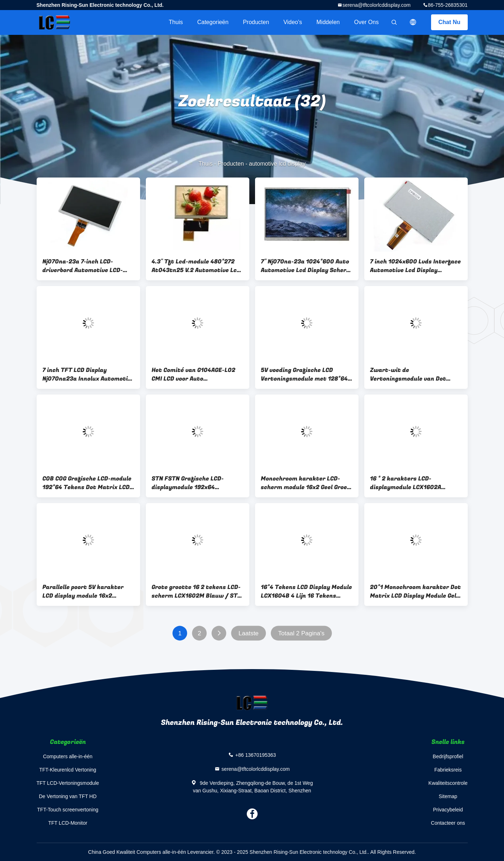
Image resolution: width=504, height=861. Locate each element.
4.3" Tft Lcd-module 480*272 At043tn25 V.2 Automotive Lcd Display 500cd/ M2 (196, 266)
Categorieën (213, 22)
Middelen (328, 22)
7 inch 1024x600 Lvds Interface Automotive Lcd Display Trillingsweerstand (415, 266)
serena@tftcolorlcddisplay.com (376, 5)
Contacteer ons (448, 823)
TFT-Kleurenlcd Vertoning (68, 770)
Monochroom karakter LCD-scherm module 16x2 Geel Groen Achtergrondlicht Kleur (306, 483)
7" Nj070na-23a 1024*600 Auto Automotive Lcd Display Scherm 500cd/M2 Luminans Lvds (306, 266)
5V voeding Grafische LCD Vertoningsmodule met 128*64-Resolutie (306, 374)
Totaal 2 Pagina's (301, 633)
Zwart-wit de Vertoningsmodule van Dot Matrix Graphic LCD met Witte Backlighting (414, 374)
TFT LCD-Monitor (68, 823)
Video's (293, 22)
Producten (256, 22)
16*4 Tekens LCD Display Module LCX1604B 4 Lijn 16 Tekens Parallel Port (306, 591)
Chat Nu (449, 22)
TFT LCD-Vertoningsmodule (68, 783)
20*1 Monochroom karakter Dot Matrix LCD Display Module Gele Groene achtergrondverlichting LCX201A (415, 591)
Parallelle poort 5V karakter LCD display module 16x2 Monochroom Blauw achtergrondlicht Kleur (83, 591)
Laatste (249, 633)
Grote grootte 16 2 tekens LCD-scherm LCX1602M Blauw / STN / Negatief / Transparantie (196, 591)
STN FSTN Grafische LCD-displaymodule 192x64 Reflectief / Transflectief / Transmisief (191, 483)
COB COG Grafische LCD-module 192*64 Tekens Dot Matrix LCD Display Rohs (87, 483)
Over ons (366, 22)
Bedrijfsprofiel (448, 756)
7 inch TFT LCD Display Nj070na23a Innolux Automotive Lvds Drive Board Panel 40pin (88, 374)
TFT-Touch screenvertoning (68, 810)
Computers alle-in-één (68, 756)
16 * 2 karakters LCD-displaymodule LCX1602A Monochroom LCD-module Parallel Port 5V (406, 483)
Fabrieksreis (448, 770)
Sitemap (448, 796)
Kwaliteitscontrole (448, 783)
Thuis (176, 22)
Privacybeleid (448, 810)
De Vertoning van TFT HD (68, 796)
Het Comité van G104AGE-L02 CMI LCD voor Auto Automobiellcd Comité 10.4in (193, 374)
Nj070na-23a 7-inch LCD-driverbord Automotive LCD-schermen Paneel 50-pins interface (83, 266)
